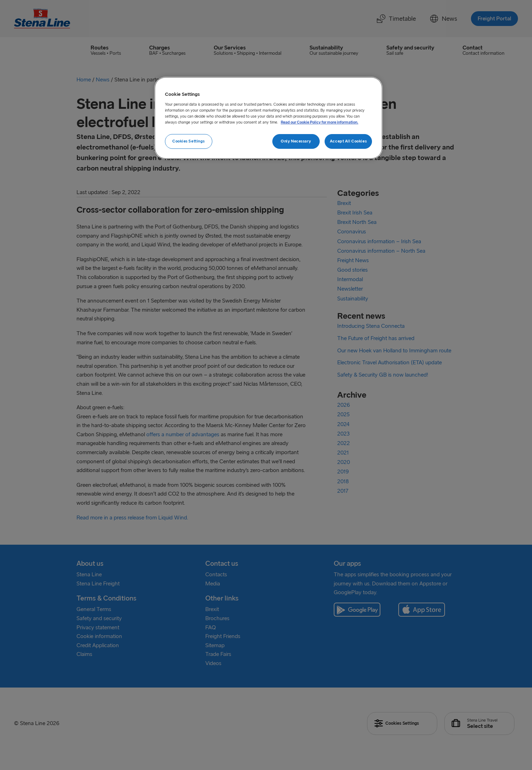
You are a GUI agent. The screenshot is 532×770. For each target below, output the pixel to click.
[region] (268, 118)
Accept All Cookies (348, 141)
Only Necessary (296, 141)
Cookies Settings (189, 141)
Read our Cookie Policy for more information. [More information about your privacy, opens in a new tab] (320, 122)
